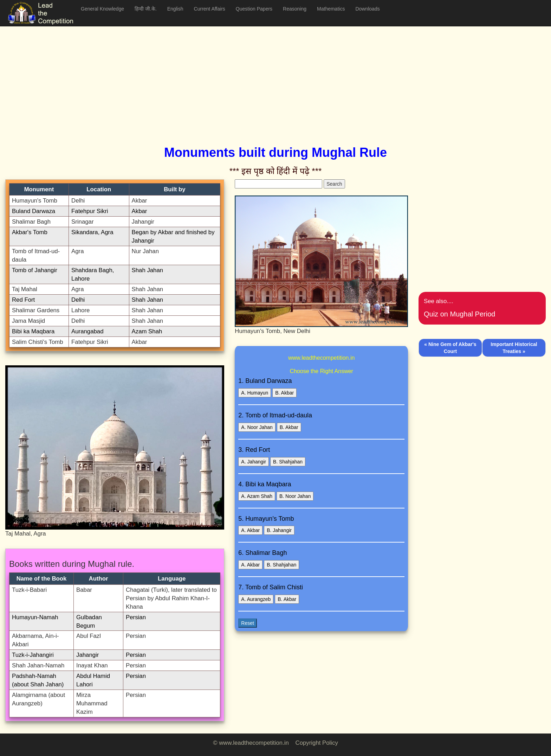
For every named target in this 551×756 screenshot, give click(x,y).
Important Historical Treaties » (514, 348)
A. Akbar (250, 530)
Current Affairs (210, 9)
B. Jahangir (279, 530)
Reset (248, 623)
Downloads (367, 9)
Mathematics (331, 9)
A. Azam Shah (257, 496)
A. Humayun (255, 393)
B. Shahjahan (288, 462)
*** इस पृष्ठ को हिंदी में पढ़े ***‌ (276, 171)
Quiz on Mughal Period (459, 314)
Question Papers (254, 9)
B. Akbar (284, 393)
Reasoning (295, 9)
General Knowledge (102, 9)
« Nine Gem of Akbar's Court (450, 348)
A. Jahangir (254, 462)
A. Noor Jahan (257, 427)
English (175, 9)
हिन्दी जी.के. (146, 9)
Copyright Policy (317, 743)
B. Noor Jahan (295, 496)
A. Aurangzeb (256, 599)
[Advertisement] (216, 77)
